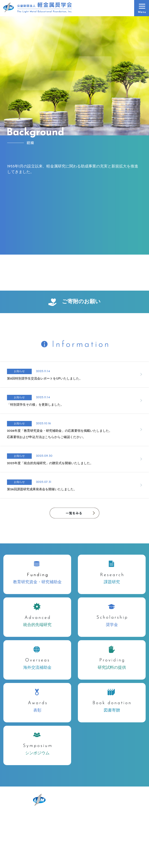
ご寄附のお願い (74, 302)
